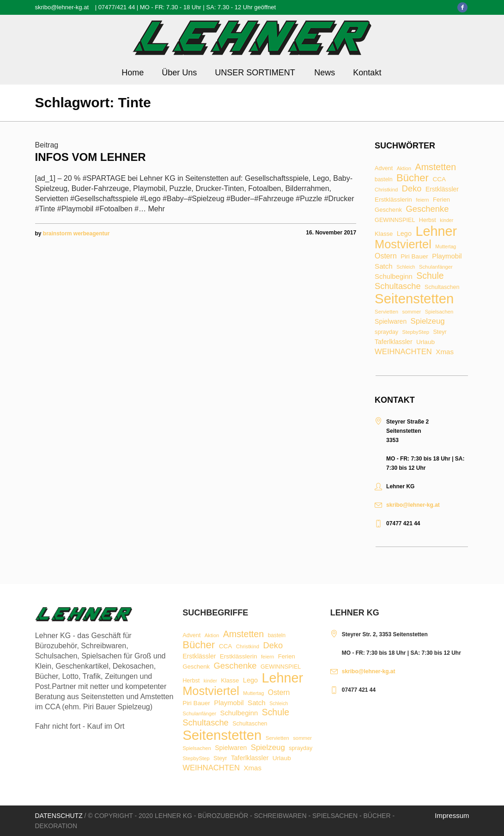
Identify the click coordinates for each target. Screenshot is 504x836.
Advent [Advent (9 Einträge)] (384, 169)
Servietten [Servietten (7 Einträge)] (386, 312)
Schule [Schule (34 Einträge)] (430, 276)
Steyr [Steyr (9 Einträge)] (440, 332)
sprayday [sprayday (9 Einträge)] (386, 332)
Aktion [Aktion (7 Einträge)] (404, 169)
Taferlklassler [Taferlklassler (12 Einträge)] (393, 342)
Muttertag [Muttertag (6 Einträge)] (446, 247)
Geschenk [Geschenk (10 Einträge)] (388, 210)
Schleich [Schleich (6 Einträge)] (406, 267)
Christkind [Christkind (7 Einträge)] (386, 190)
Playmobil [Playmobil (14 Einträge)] (447, 256)
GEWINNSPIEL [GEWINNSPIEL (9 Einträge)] (395, 220)
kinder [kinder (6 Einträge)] (446, 220)
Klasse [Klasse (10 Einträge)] (384, 234)
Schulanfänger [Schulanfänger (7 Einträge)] (436, 267)
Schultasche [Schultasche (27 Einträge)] (398, 286)
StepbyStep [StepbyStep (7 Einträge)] (416, 332)
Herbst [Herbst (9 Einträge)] (428, 220)
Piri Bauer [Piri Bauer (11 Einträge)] (414, 257)
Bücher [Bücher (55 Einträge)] (413, 178)
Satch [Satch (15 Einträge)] (384, 266)
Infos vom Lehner (91, 157)
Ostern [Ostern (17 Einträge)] (386, 256)
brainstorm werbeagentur (76, 234)
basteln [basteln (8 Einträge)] (383, 180)
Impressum (452, 815)
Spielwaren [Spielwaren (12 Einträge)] (391, 322)
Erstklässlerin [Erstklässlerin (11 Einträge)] (393, 200)
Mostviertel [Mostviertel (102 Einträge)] (403, 244)
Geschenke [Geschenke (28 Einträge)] (427, 209)
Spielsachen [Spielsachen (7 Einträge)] (439, 312)
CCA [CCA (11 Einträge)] (439, 179)
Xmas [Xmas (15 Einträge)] (445, 352)
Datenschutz (59, 816)
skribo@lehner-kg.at (62, 7)
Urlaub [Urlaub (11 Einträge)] (425, 342)
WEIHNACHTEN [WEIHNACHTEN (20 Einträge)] (403, 352)
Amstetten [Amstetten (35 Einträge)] (436, 167)
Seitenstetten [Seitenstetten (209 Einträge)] (414, 298)
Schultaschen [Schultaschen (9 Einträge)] (442, 287)
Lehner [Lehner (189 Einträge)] (436, 231)
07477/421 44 (117, 7)
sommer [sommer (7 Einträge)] (411, 312)
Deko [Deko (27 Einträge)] (412, 189)
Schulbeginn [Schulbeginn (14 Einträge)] (394, 277)
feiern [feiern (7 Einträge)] (422, 200)
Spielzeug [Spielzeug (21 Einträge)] (428, 322)
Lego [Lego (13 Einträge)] (404, 234)
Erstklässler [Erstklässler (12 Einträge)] (442, 190)
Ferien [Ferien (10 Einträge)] (441, 200)
